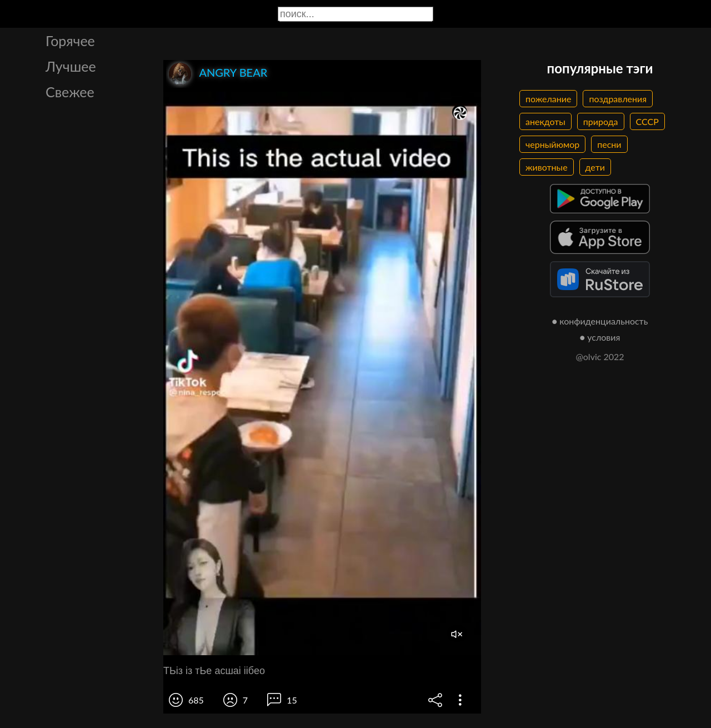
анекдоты (545, 121)
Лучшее (71, 66)
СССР (647, 121)
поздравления (618, 99)
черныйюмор (552, 144)
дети (595, 167)
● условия (600, 337)
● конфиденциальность (600, 321)
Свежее (70, 92)
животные (547, 167)
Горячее (70, 41)
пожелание (548, 99)
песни (609, 144)
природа (601, 121)
